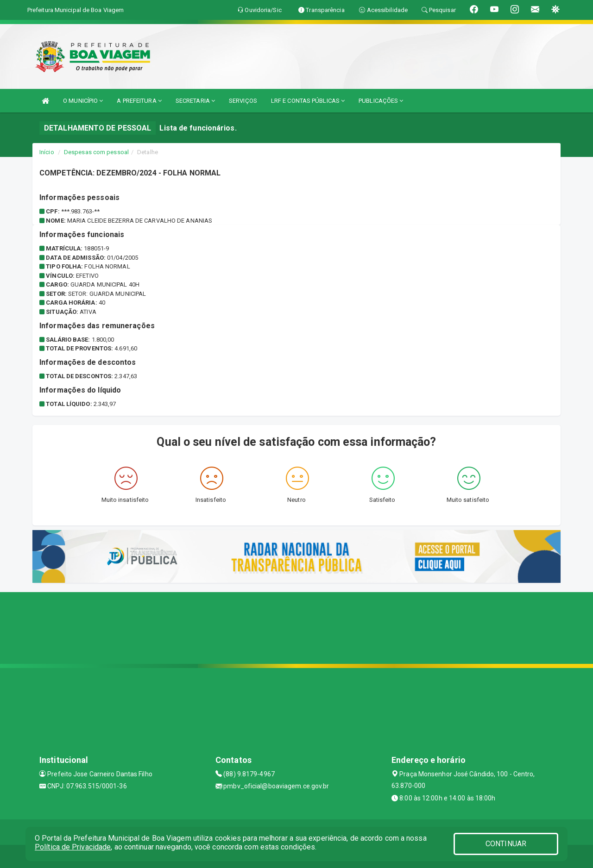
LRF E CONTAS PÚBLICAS (308, 101)
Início (47, 152)
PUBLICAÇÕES (381, 101)
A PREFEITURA (139, 101)
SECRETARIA (195, 101)
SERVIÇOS (243, 101)
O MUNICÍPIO (83, 101)
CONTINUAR (506, 844)
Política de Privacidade (73, 847)
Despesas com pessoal (96, 152)
